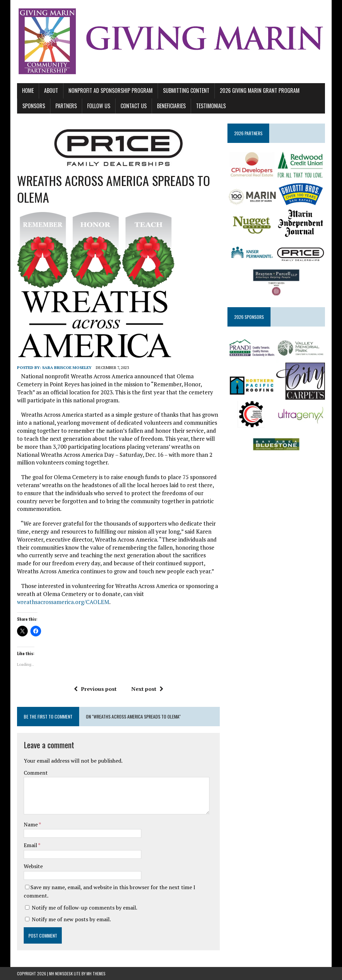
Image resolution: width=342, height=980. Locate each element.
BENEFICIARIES (171, 106)
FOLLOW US (99, 106)
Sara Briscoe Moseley (67, 367)
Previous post (95, 689)
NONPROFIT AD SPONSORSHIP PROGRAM (111, 90)
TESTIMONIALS (211, 106)
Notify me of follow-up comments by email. (84, 908)
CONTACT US (134, 106)
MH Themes (96, 973)
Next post (147, 689)
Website (33, 866)
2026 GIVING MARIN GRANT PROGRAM (260, 90)
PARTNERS (66, 106)
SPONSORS (34, 106)
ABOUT (51, 90)
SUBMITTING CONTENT (186, 90)
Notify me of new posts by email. (71, 919)
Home (28, 90)
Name (31, 824)
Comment (36, 773)
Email (31, 845)
